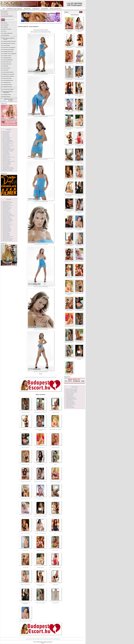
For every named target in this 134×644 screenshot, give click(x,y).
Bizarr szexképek (6, 139)
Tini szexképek (6, 232)
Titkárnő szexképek (6, 233)
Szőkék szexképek (6, 225)
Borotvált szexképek (7, 140)
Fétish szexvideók (69, 394)
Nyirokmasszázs (8, 85)
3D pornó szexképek (7, 131)
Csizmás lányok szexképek (8, 144)
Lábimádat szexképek (7, 164)
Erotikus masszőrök (9, 50)
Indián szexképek (6, 158)
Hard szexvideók (69, 396)
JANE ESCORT (55, 499)
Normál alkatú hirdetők (10, 54)
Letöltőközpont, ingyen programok (14, 9)
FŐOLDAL (5, 12)
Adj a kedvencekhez (45, 639)
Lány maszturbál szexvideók (71, 399)
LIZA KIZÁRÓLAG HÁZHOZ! (55, 567)
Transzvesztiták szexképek (8, 236)
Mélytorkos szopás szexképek (8, 168)
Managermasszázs (8, 80)
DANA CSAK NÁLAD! (25, 499)
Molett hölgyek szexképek (8, 202)
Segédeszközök (7, 58)
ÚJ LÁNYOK (6, 25)
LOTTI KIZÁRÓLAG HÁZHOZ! (25, 621)
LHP (4, 9)
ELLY (79, 112)
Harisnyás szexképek (7, 156)
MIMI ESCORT (69, 278)
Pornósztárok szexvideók (71, 404)
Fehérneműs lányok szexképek (9, 149)
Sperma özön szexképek (7, 221)
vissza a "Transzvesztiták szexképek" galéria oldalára (35, 377)
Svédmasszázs (7, 82)
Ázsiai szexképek (6, 136)
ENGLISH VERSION (10, 20)
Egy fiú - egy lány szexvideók (72, 389)
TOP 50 (5, 31)
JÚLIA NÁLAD (40, 465)
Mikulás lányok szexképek (8, 170)
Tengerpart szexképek (7, 229)
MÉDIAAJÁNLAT (7, 97)
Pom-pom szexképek (7, 212)
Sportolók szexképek (7, 222)
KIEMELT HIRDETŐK (8, 33)
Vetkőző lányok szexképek (8, 238)
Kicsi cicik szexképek (7, 162)
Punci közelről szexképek (8, 215)
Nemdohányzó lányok (9, 43)
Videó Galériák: (74, 387)
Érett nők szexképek (7, 148)
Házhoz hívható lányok (9, 41)
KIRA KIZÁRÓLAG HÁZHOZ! (40, 412)
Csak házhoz (7, 45)
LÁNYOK (5, 23)
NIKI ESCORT (26, 550)
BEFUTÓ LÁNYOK (7, 29)
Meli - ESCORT (79, 342)
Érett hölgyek (7, 62)
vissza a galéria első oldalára (51, 377)
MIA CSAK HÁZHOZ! (79, 80)
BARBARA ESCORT (26, 412)
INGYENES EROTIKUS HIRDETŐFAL (8, 92)
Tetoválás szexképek (7, 231)
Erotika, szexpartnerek (55, 9)
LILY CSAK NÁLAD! (40, 447)
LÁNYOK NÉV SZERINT (8, 89)
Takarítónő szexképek (7, 228)
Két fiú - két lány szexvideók (71, 391)
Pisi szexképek (6, 211)
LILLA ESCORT (55, 516)
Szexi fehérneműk (8, 60)
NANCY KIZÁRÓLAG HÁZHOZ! (69, 196)
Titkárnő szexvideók (70, 406)
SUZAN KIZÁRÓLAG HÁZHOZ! (26, 603)
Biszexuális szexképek (7, 138)
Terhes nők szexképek (7, 230)
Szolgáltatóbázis (36, 9)
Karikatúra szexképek (7, 159)
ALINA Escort (25, 429)
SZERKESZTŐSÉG (7, 95)
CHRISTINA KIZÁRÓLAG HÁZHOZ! (40, 430)
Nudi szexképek (6, 206)
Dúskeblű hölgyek (8, 52)
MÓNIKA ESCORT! (26, 465)
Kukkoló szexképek (6, 163)
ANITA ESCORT (40, 499)
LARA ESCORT (55, 550)
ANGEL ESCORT (55, 412)
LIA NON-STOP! (55, 603)
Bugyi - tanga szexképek (7, 141)
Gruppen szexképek (6, 154)
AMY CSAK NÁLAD (26, 533)
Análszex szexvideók (70, 393)
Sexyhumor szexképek (7, 219)
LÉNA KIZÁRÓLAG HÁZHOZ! (40, 482)
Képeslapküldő (45, 9)
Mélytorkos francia (9, 76)
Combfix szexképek (6, 143)
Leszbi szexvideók (69, 400)
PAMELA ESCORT (41, 550)
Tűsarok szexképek (6, 237)
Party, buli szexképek (7, 209)
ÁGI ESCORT (55, 585)
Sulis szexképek (6, 223)
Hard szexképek (6, 155)
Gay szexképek (6, 152)
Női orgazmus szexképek (7, 205)
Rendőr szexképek (6, 217)
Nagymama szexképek (7, 203)
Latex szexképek (6, 165)
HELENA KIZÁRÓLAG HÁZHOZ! (69, 211)
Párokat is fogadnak (9, 74)
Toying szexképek (6, 235)
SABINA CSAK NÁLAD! (55, 482)
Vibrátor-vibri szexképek (7, 239)
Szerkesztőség (52, 639)
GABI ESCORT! (69, 229)
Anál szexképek (6, 133)
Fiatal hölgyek (7, 64)
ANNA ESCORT (79, 48)
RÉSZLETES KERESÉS (8, 16)
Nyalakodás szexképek (7, 208)
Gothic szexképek (6, 153)
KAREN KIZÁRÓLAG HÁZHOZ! (40, 585)
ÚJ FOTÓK (5, 27)
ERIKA (55, 465)
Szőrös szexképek (6, 227)
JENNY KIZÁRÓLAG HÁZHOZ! (40, 516)
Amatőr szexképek (6, 132)
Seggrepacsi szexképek (7, 218)
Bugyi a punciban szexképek (8, 142)
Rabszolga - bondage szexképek (9, 216)
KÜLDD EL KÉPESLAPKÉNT (40, 74)
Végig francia (7, 68)
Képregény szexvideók (70, 397)
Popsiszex (6, 66)
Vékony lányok (7, 56)
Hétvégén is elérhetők (9, 47)
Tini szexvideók (69, 405)
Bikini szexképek (6, 137)
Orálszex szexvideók (70, 401)
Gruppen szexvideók (70, 395)
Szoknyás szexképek (7, 226)
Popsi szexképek (6, 213)
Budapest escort (8, 87)
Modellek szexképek (7, 201)
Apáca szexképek (6, 134)
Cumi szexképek (6, 145)
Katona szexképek (6, 160)
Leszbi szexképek (6, 166)
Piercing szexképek (6, 210)
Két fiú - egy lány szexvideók (72, 390)
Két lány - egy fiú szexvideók (72, 392)
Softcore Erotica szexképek (8, 220)
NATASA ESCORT (55, 447)
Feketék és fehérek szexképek (8, 150)
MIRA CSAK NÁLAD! (40, 603)
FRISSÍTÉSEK (6, 35)
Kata (55, 533)
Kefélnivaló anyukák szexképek (9, 161)
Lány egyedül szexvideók (71, 398)
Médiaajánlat (57, 639)
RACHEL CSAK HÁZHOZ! (40, 533)
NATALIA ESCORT (25, 447)
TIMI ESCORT (25, 567)
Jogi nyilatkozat (29, 639)
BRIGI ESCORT (79, 64)
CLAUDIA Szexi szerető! (26, 482)
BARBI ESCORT (41, 567)
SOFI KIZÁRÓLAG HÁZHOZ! (55, 429)
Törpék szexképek (6, 234)
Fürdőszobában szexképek (8, 151)
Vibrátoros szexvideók (70, 407)
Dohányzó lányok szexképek (8, 146)
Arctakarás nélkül (8, 72)
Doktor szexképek (6, 147)
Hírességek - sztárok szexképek (9, 157)
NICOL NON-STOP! (26, 516)
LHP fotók (6, 70)
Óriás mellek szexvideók (71, 402)
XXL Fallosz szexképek (7, 240)
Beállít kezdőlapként (36, 639)
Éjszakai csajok (7, 78)
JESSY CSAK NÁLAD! (26, 585)
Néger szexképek (6, 204)
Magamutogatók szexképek (8, 167)
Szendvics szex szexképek (8, 224)
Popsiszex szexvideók (70, 403)
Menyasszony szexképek (7, 169)
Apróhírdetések (27, 9)
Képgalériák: (9, 129)
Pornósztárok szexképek (7, 214)
